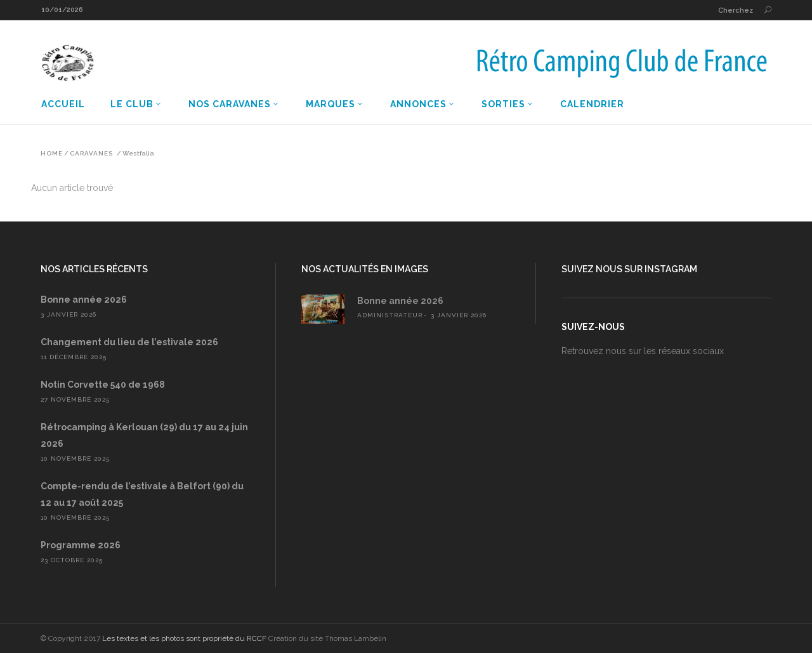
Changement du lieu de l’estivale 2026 (129, 342)
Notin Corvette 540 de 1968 (103, 385)
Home (52, 154)
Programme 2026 (81, 545)
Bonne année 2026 (84, 300)
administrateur (390, 315)
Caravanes (91, 154)
